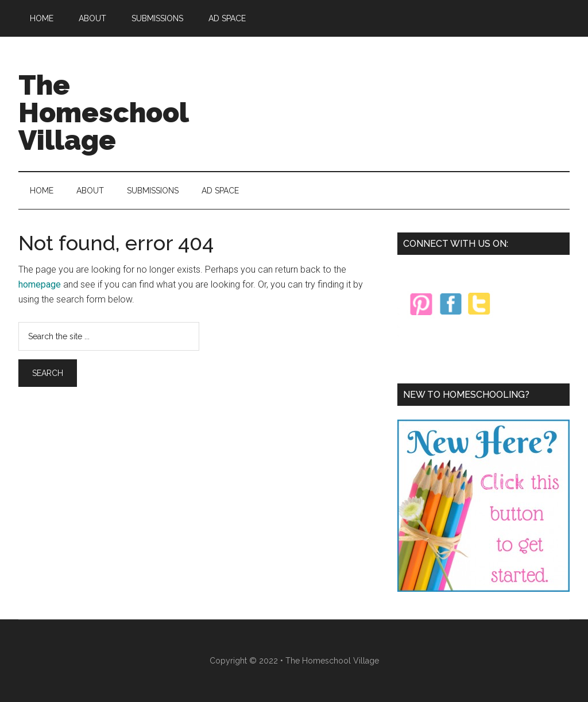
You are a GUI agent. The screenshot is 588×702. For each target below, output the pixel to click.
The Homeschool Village (103, 113)
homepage (40, 284)
